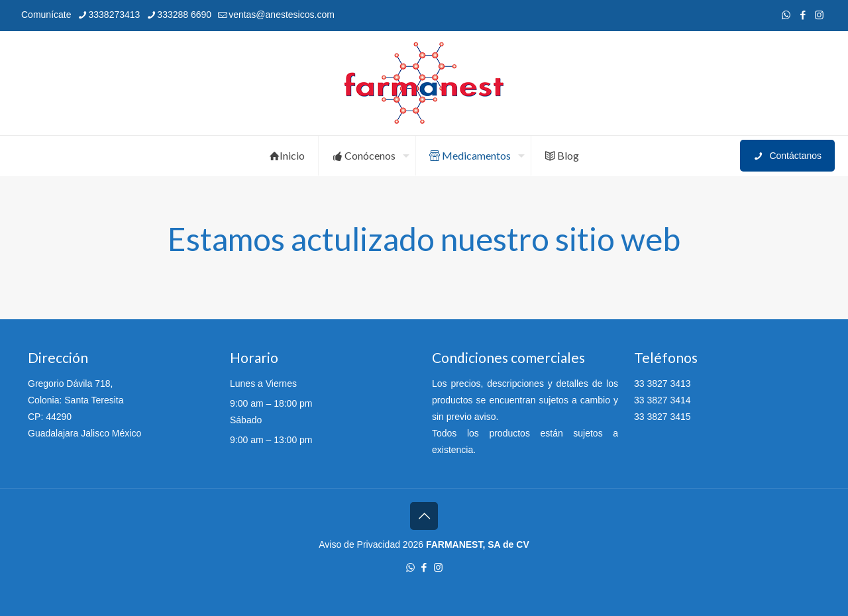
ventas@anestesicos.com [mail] (282, 15)
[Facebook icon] (803, 15)
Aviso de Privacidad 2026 (371, 544)
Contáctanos (787, 156)
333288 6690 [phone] (184, 15)
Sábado (246, 420)
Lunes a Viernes (263, 384)
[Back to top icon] (424, 516)
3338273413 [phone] (114, 15)
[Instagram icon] (819, 15)
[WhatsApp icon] (786, 15)
